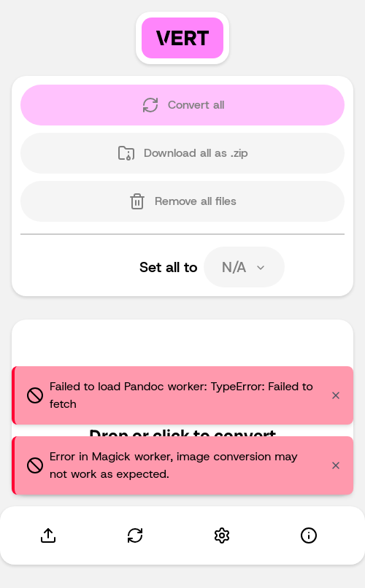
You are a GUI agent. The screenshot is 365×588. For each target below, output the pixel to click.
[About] (308, 535)
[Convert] (135, 535)
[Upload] (48, 535)
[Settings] (222, 535)
